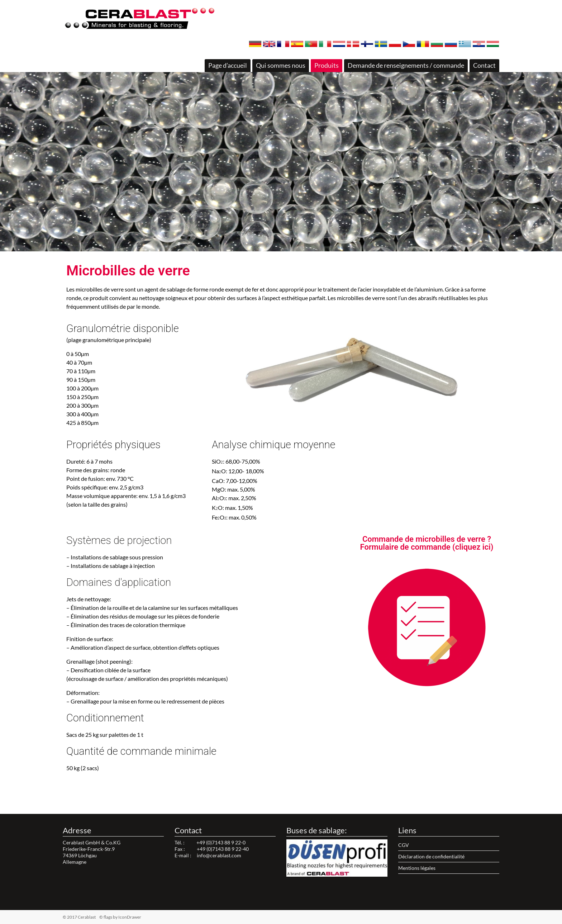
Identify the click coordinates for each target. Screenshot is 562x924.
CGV (404, 845)
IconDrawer (130, 917)
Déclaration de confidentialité (431, 856)
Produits (327, 65)
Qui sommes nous (281, 65)
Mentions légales (417, 868)
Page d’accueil (228, 65)
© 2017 (91, 917)
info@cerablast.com (219, 855)
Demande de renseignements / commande (406, 65)
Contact (484, 65)
